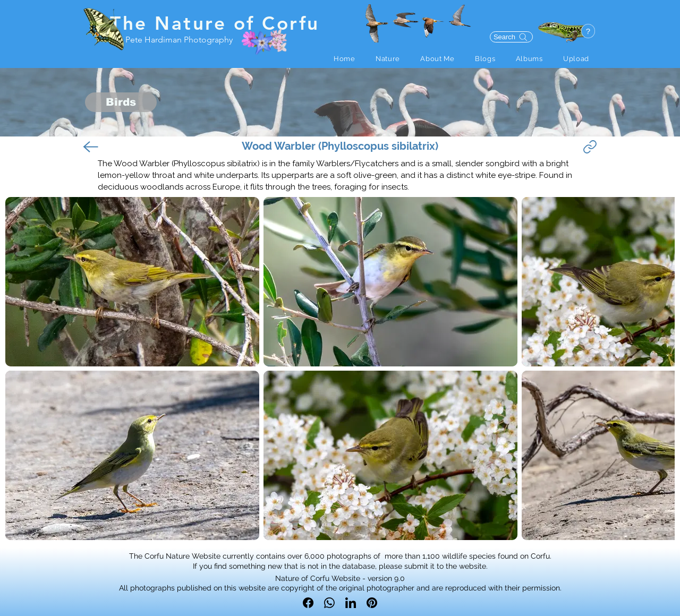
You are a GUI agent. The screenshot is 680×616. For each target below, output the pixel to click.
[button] (388, 59)
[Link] (590, 147)
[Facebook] (308, 603)
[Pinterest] (372, 603)
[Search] (511, 37)
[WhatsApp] (329, 603)
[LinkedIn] (351, 603)
